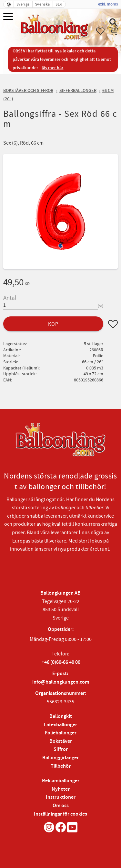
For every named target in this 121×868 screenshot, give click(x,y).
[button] (9, 17)
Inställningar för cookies (60, 814)
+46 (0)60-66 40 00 (61, 662)
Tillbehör (61, 766)
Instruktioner (61, 797)
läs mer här (52, 68)
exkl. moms (108, 4)
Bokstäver (61, 741)
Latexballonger (60, 725)
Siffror (61, 749)
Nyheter (61, 789)
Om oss (61, 806)
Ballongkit (61, 716)
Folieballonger (61, 733)
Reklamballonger (61, 781)
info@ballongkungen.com (61, 682)
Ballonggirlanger (60, 758)
